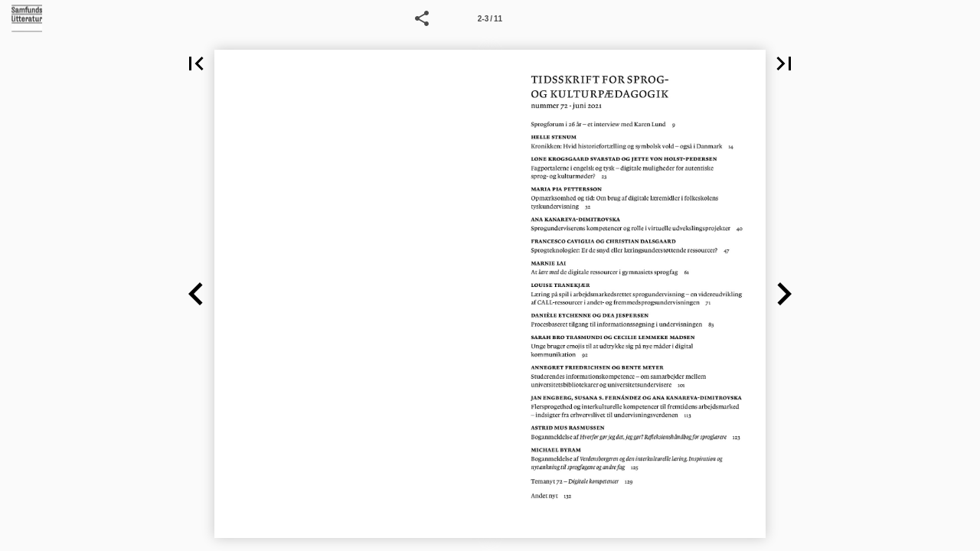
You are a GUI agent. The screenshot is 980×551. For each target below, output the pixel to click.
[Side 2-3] (490, 18)
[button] (422, 18)
